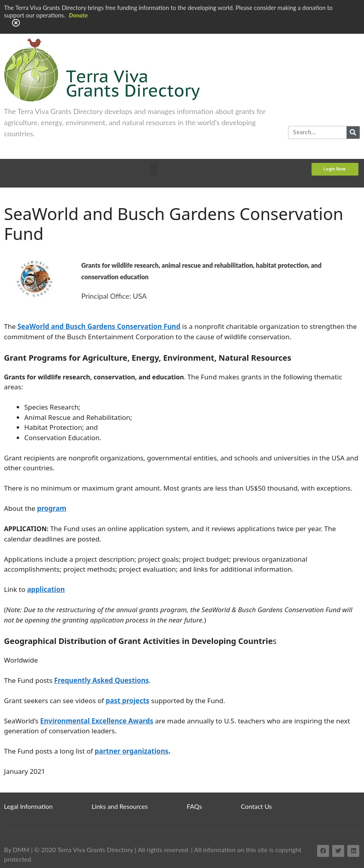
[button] (154, 169)
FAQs (194, 806)
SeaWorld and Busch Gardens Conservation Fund (99, 326)
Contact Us (256, 806)
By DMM (17, 850)
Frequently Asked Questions (101, 680)
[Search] (353, 132)
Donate (78, 15)
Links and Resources (120, 806)
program (51, 508)
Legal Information (28, 806)
